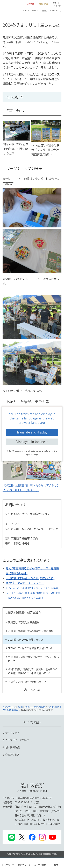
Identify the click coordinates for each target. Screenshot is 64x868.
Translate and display (32, 432)
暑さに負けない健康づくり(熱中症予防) (30, 578)
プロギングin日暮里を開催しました (27, 682)
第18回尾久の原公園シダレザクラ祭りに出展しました (33, 659)
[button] (29, 4)
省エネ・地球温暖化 (35, 707)
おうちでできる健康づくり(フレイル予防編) (33, 588)
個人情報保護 (12, 747)
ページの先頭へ (32, 722)
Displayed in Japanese (32, 442)
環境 (20, 707)
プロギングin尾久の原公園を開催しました (31, 648)
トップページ (9, 707)
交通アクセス (12, 755)
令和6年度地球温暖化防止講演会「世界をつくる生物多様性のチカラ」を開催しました (33, 671)
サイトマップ (12, 733)
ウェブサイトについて (17, 740)
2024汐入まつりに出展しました (25, 640)
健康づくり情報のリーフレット (25, 583)
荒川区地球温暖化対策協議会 (24, 622)
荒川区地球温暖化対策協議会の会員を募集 (31, 631)
